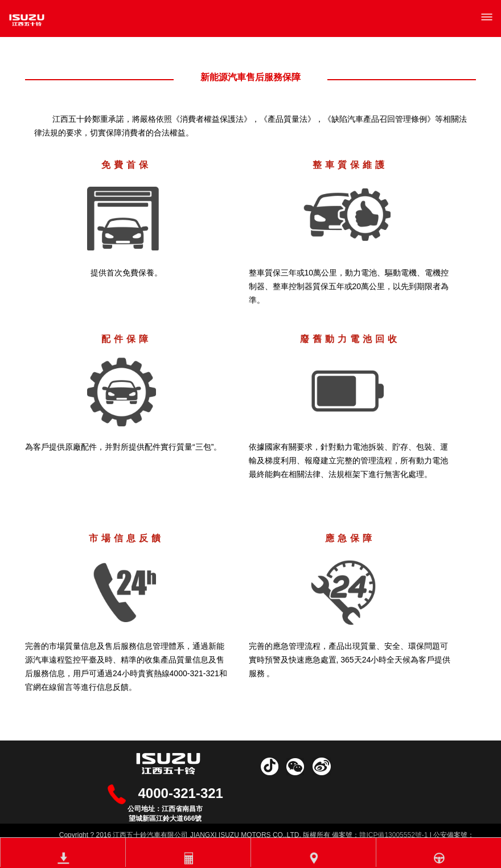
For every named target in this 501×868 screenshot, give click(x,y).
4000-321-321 (181, 793)
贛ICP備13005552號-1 (393, 835)
